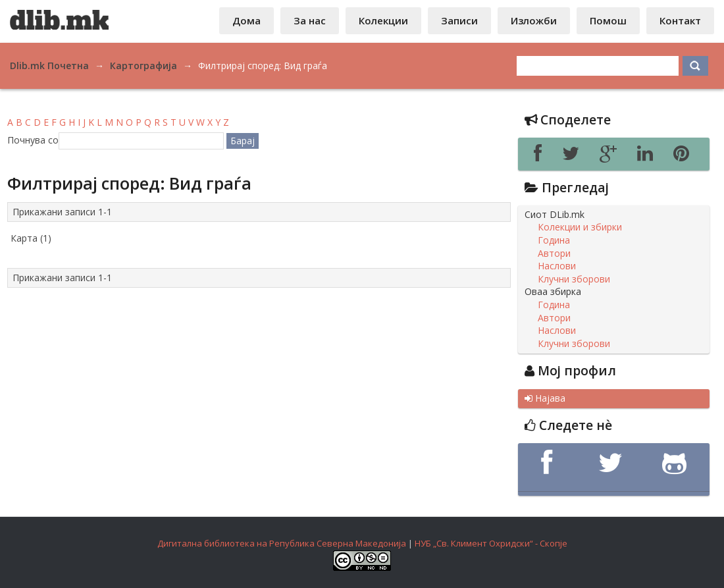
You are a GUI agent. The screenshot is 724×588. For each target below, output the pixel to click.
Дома (246, 20)
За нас (310, 20)
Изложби (534, 20)
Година (554, 240)
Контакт (680, 20)
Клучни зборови (574, 279)
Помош (608, 20)
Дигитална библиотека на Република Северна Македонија (282, 543)
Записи (459, 20)
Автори (554, 254)
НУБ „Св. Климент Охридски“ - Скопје (491, 543)
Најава (545, 398)
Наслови (557, 266)
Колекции (383, 20)
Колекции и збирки (580, 227)
